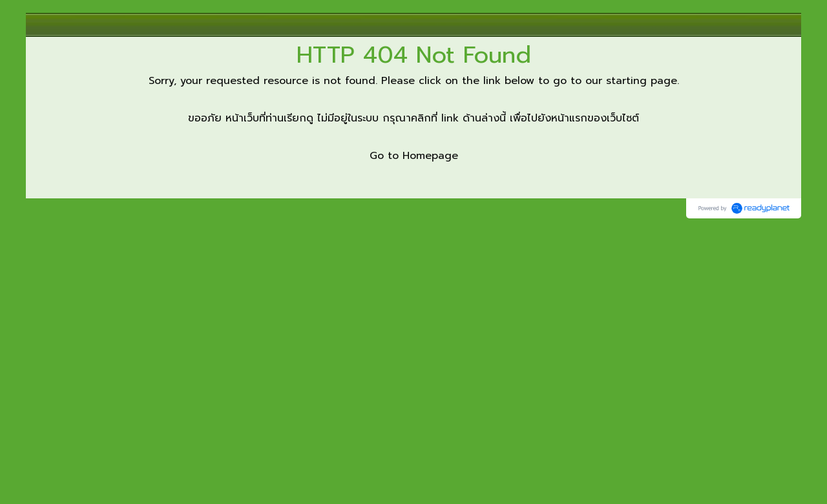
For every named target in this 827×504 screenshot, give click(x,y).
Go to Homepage (414, 156)
